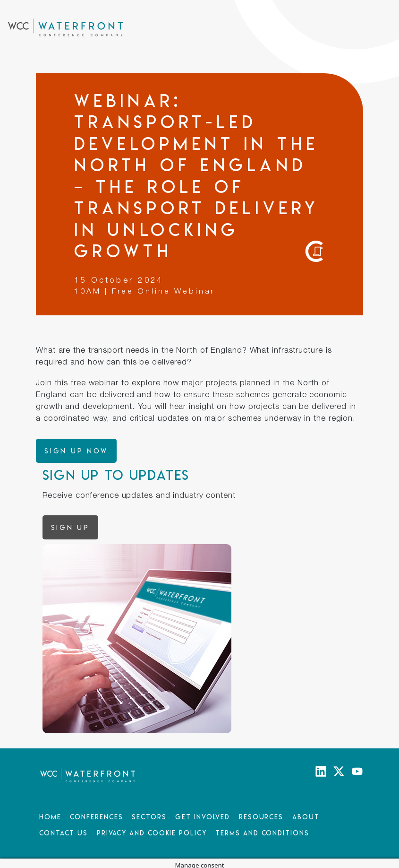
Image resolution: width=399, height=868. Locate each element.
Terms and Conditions (262, 833)
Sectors (149, 817)
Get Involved (203, 817)
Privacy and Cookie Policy (152, 833)
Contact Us (64, 833)
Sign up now (76, 451)
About (306, 817)
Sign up (71, 527)
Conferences (96, 817)
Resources (261, 817)
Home (50, 817)
